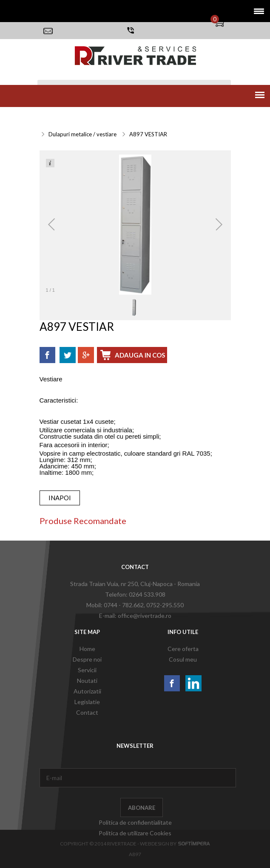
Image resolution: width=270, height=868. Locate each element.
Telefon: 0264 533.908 (135, 594)
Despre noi (87, 659)
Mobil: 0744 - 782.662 (115, 605)
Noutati (87, 681)
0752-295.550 (165, 605)
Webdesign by (175, 844)
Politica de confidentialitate (135, 822)
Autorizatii (87, 691)
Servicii (52, 117)
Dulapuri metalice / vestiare (82, 134)
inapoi (60, 498)
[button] (256, 11)
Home (87, 649)
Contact (87, 712)
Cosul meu (183, 659)
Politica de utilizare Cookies (135, 833)
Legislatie (87, 702)
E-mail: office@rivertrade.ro (135, 616)
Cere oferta (183, 649)
